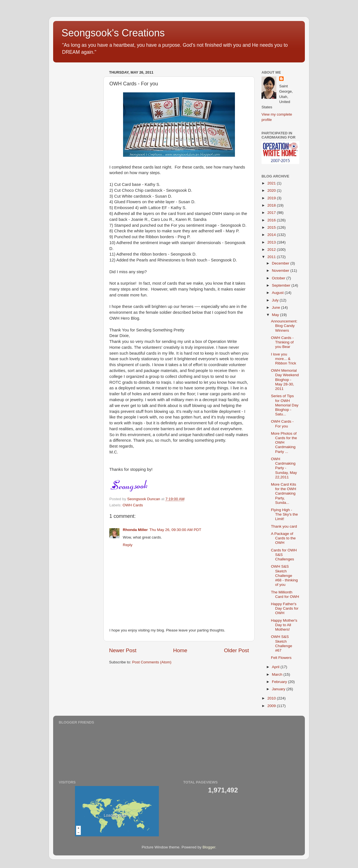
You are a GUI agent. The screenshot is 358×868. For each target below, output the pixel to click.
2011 (272, 257)
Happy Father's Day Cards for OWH (285, 608)
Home (180, 650)
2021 (272, 183)
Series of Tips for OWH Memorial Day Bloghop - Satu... (285, 405)
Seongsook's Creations (113, 33)
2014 (272, 235)
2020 (272, 190)
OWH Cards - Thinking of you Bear (282, 342)
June (276, 307)
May (276, 315)
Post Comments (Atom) (152, 662)
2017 (272, 213)
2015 (272, 227)
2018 (272, 205)
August (278, 293)
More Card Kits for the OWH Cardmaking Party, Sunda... (284, 493)
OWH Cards (133, 505)
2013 (272, 242)
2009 (272, 706)
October (279, 278)
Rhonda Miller (135, 530)
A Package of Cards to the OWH (283, 538)
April (276, 667)
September (282, 285)
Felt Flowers (281, 658)
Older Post (236, 650)
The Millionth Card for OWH (285, 594)
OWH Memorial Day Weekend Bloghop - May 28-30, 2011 (285, 380)
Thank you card (284, 526)
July (276, 300)
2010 (272, 698)
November (281, 271)
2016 (272, 220)
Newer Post (123, 650)
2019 (272, 198)
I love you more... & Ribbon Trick (284, 359)
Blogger (209, 847)
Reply (128, 545)
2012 (272, 250)
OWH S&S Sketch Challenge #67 (282, 644)
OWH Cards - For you (282, 424)
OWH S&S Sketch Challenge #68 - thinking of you (284, 575)
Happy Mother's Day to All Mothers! (284, 625)
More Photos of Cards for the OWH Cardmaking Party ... (284, 443)
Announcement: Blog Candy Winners (284, 326)
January (279, 689)
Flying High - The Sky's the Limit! (284, 514)
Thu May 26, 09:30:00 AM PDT (175, 530)
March (278, 674)
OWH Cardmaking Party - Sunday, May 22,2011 (284, 468)
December (281, 263)
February (280, 682)
